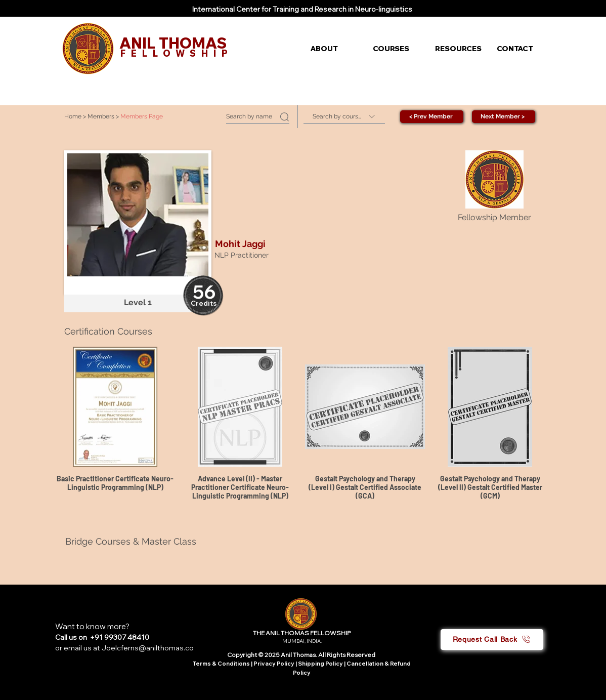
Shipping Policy (320, 664)
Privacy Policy (274, 664)
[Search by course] (344, 117)
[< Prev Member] (432, 117)
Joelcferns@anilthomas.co (148, 648)
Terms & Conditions (221, 664)
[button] (334, 49)
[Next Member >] (504, 117)
